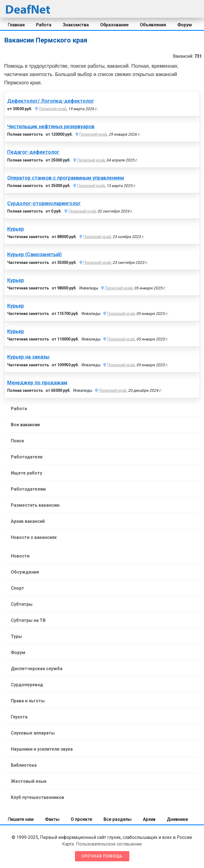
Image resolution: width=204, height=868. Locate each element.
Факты (52, 819)
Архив (149, 819)
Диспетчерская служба (37, 669)
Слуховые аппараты (33, 733)
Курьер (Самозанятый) (34, 254)
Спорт (17, 588)
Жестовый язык (29, 781)
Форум (185, 25)
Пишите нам (21, 819)
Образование (114, 25)
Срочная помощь (102, 856)
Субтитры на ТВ (28, 620)
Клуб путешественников (37, 797)
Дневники (177, 819)
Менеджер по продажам (37, 383)
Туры (16, 636)
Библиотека (24, 765)
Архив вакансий (28, 521)
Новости (20, 556)
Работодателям (28, 489)
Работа (44, 25)
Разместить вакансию (35, 505)
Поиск (17, 441)
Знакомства (76, 25)
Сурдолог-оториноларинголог (44, 203)
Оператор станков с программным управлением (66, 178)
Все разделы (118, 819)
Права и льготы (28, 701)
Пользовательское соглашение (109, 844)
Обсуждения (25, 572)
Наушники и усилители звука (42, 749)
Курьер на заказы (28, 357)
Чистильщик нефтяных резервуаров (51, 127)
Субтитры (22, 604)
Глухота (19, 717)
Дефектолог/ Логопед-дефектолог (51, 101)
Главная (16, 25)
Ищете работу (27, 473)
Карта (68, 844)
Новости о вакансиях (34, 537)
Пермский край (53, 109)
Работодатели (27, 457)
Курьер (16, 229)
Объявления (153, 25)
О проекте (81, 819)
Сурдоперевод (27, 685)
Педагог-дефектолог (33, 152)
